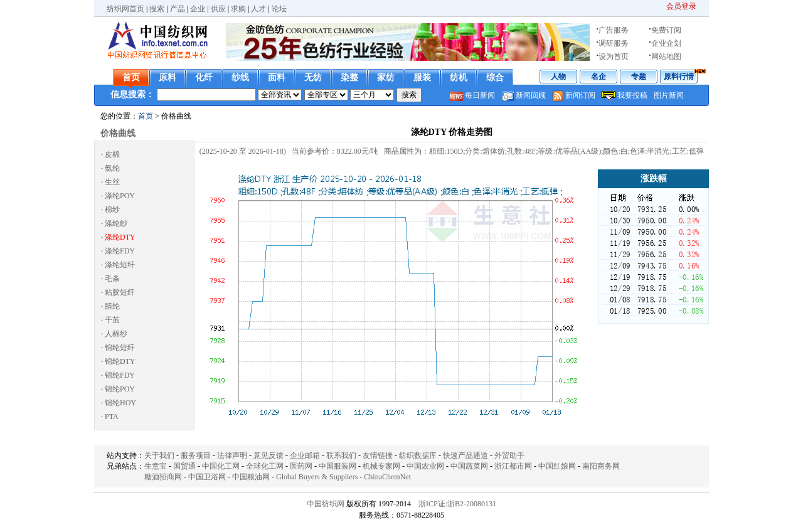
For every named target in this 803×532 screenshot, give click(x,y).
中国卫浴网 (207, 477)
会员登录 (681, 6)
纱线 (240, 77)
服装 (422, 77)
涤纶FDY (120, 251)
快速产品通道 (465, 455)
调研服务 (614, 43)
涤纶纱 (116, 223)
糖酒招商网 (163, 477)
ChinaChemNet (387, 477)
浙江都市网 (513, 466)
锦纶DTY (120, 361)
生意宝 (156, 466)
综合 (495, 77)
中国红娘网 (557, 466)
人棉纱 (116, 334)
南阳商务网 (601, 466)
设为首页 (614, 56)
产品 (178, 9)
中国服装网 (338, 466)
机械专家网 (381, 466)
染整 (349, 77)
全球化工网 (265, 466)
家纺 (386, 77)
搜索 (157, 9)
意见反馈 (269, 455)
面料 (277, 77)
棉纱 (112, 210)
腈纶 (112, 306)
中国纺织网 (326, 504)
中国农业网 (425, 466)
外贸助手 (509, 455)
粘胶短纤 (120, 292)
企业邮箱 (305, 455)
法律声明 (232, 455)
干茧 (112, 320)
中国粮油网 (251, 477)
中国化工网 (221, 466)
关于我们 (159, 455)
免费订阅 (666, 30)
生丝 (112, 182)
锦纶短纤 (120, 348)
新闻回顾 (531, 95)
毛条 (112, 279)
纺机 (459, 77)
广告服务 (614, 30)
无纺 (313, 77)
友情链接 (378, 455)
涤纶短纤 (120, 265)
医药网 (301, 466)
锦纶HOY (120, 403)
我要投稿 (632, 95)
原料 (168, 77)
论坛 (279, 9)
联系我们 (341, 455)
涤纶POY (120, 196)
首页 (131, 77)
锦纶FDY (120, 375)
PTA (112, 417)
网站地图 (666, 56)
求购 (238, 9)
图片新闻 (669, 95)
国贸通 (184, 466)
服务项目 (196, 455)
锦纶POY (120, 389)
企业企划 (666, 43)
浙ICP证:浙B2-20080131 (457, 504)
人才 (258, 9)
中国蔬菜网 (469, 466)
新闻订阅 (580, 95)
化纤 (204, 77)
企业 (198, 9)
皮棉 (112, 154)
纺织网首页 (125, 9)
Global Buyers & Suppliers (317, 477)
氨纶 (112, 168)
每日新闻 (480, 95)
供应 (218, 9)
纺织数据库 (418, 455)
